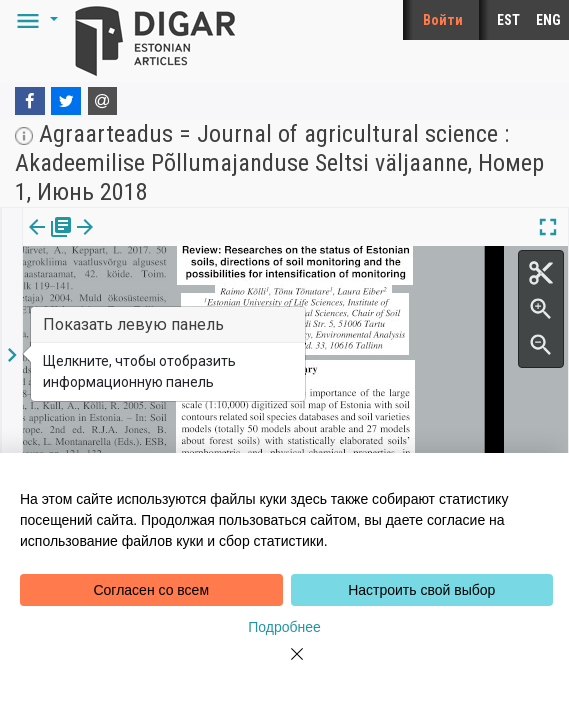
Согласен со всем (151, 590)
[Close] (285, 666)
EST (508, 20)
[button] (34, 20)
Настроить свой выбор (421, 590)
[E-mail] (103, 101)
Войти (443, 20)
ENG (548, 20)
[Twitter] (66, 101)
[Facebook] (30, 101)
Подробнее (284, 627)
